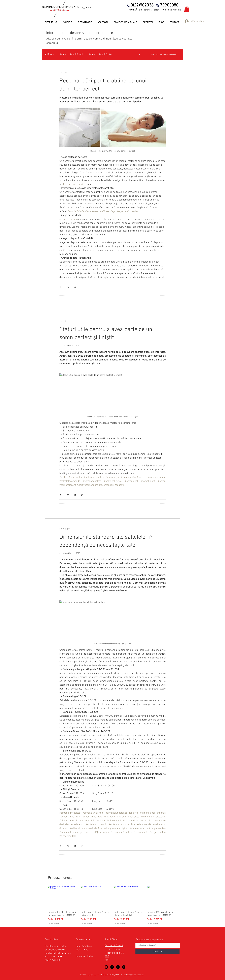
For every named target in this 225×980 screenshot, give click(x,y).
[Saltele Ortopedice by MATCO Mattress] (112, 967)
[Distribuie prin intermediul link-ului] (82, 287)
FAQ (107, 960)
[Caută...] (102, 8)
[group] (113, 905)
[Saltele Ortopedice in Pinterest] (124, 967)
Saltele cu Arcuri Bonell (71, 54)
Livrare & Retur (113, 949)
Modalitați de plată (114, 953)
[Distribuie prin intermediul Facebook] (61, 287)
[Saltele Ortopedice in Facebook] (118, 967)
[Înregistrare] (157, 951)
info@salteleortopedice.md (58, 953)
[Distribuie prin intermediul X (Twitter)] (68, 287)
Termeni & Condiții (114, 946)
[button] (187, 9)
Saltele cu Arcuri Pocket (100, 54)
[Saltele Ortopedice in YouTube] (106, 967)
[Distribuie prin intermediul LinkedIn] (75, 287)
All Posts (49, 54)
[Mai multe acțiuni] (164, 73)
